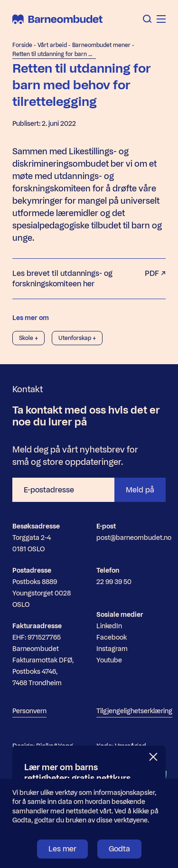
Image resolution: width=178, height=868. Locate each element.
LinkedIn (109, 626)
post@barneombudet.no (134, 538)
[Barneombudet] (57, 19)
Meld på (140, 490)
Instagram (112, 649)
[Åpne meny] (161, 19)
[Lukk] (154, 757)
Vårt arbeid (52, 45)
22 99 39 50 (114, 582)
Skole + (28, 338)
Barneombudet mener (101, 45)
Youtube (109, 660)
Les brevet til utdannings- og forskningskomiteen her (89, 279)
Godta (119, 849)
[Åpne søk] (147, 19)
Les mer (62, 849)
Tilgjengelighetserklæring (134, 711)
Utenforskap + (77, 338)
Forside (22, 45)
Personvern (29, 711)
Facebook (112, 637)
